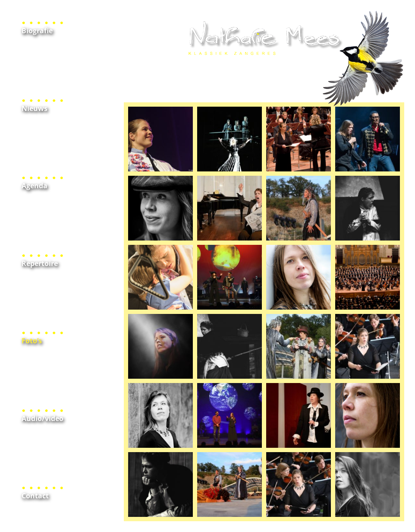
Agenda (35, 186)
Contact (35, 496)
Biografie (37, 31)
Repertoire (40, 263)
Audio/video (42, 418)
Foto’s (32, 341)
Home (264, 59)
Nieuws (35, 108)
